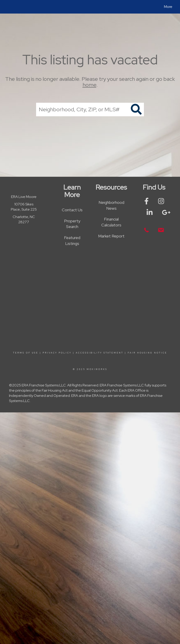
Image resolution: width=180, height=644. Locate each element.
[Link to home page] (8, 7)
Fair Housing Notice (147, 353)
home (89, 85)
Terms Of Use (26, 353)
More (168, 7)
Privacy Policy (57, 353)
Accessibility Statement (100, 353)
